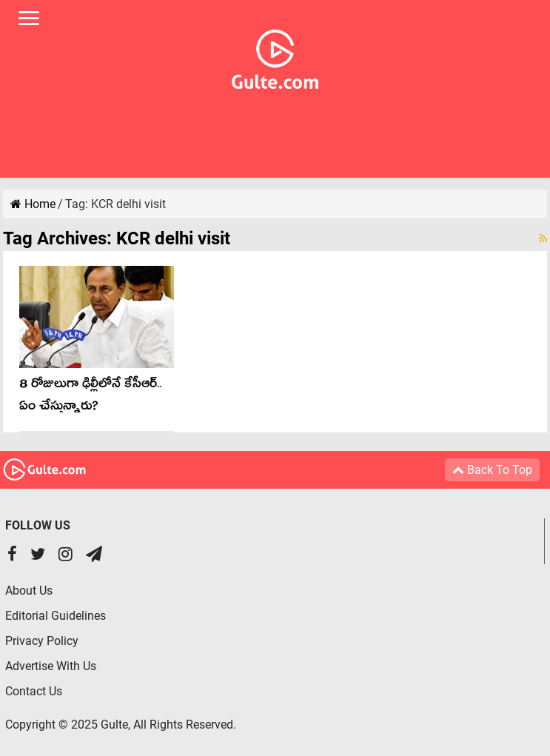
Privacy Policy (42, 641)
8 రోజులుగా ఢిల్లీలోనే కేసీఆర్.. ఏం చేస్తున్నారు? (90, 397)
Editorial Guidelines (56, 616)
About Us (29, 591)
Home (33, 204)
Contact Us (34, 691)
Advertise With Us (51, 666)
